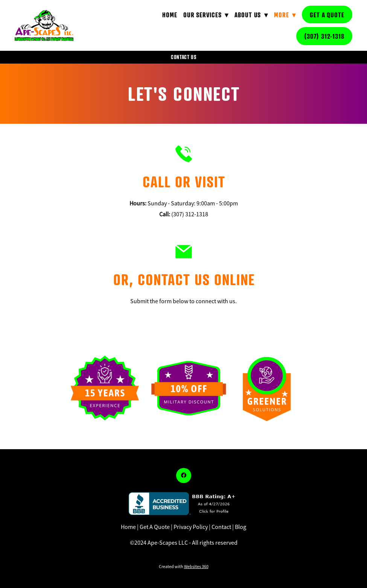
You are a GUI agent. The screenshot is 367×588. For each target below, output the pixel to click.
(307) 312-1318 (324, 36)
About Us (251, 15)
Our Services (206, 15)
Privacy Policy (191, 527)
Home (170, 15)
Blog (241, 527)
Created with (184, 567)
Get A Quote (327, 15)
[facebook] (184, 476)
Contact (221, 527)
